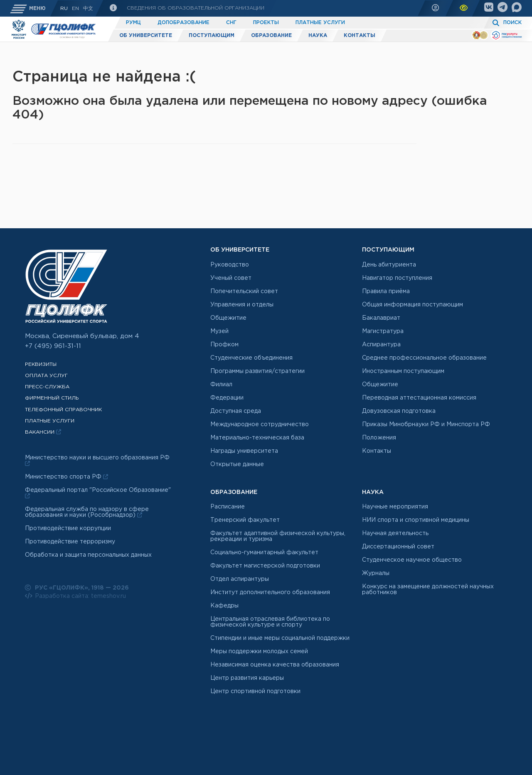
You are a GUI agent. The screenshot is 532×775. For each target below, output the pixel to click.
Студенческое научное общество (412, 560)
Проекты (266, 23)
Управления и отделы (242, 305)
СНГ (231, 23)
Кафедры (224, 606)
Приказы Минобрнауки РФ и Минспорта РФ (426, 425)
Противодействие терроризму (70, 542)
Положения (379, 438)
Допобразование (183, 23)
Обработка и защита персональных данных (88, 555)
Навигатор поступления (397, 278)
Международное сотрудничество (260, 425)
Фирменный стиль (52, 398)
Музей (219, 331)
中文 (88, 9)
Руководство (230, 265)
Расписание (228, 507)
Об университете (146, 36)
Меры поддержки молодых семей (259, 652)
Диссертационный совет (398, 547)
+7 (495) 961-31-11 (53, 346)
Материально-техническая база (257, 438)
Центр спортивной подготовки (255, 691)
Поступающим (212, 36)
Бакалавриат (381, 318)
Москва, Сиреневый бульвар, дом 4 (82, 336)
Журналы (376, 573)
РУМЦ (133, 23)
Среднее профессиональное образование (424, 358)
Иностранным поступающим (403, 371)
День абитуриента (389, 265)
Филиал (221, 385)
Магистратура (383, 331)
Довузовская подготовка (399, 411)
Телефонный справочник (63, 410)
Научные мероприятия (395, 507)
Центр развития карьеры (247, 678)
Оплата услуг (46, 376)
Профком (224, 345)
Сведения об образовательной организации (195, 8)
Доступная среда (236, 411)
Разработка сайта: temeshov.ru (75, 596)
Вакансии (43, 432)
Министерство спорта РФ (66, 477)
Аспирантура (381, 345)
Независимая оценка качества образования (275, 665)
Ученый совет (231, 278)
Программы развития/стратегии (257, 371)
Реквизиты (41, 364)
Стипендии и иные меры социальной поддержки (280, 638)
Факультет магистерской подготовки (265, 566)
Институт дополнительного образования (270, 592)
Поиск (512, 23)
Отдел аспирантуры (240, 579)
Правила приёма (386, 291)
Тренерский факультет (245, 520)
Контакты (360, 36)
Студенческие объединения (251, 358)
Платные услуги (320, 23)
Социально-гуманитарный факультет (264, 553)
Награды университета (244, 451)
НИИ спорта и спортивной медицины (416, 520)
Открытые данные (237, 464)
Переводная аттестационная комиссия (419, 398)
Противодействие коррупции (68, 528)
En (75, 9)
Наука (318, 36)
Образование (271, 36)
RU (64, 9)
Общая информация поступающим (413, 305)
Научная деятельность (395, 533)
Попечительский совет (244, 291)
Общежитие (228, 318)
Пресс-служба (47, 387)
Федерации (227, 398)
